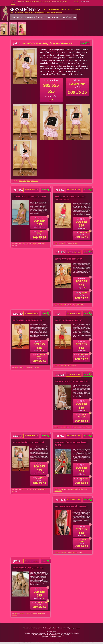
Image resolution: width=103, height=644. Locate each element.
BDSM (33, 2)
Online (46, 190)
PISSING (65, 2)
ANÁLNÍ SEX (21, 2)
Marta (18, 313)
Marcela (20, 436)
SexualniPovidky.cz (36, 628)
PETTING (13, 4)
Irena (60, 436)
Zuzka (18, 190)
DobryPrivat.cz (46, 628)
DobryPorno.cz (54, 628)
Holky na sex (70, 628)
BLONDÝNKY (52, 2)
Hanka (61, 252)
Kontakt (77, 2)
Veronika (63, 374)
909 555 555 (39, 222)
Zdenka (61, 499)
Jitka (17, 561)
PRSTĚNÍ (42, 2)
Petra (60, 190)
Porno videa (77, 628)
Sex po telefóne (62, 628)
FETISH (46, 2)
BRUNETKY (59, 2)
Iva (58, 313)
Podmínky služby (90, 643)
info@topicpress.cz (82, 643)
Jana (17, 43)
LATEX (37, 2)
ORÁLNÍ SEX (28, 2)
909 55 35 (77, 92)
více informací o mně (31, 190)
